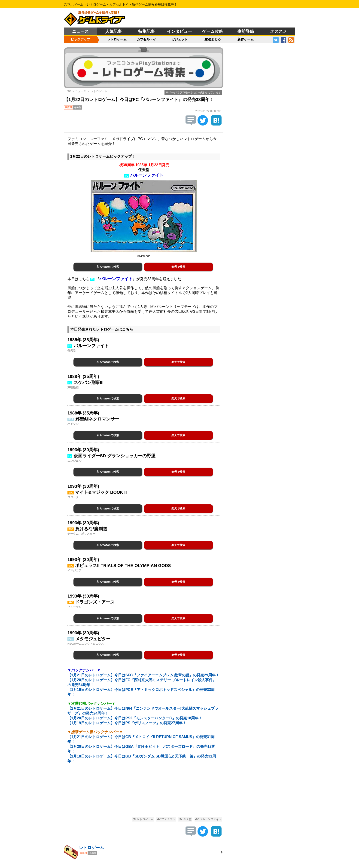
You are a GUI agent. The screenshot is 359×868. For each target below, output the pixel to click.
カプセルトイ (146, 39)
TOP (68, 91)
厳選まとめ (213, 39)
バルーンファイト (208, 819)
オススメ (279, 31)
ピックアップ (80, 39)
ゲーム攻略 (213, 31)
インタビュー (179, 31)
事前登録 (246, 31)
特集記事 (146, 31)
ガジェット (179, 39)
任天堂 (185, 819)
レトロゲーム (117, 39)
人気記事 (113, 31)
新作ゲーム (246, 39)
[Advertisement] (144, 793)
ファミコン (166, 819)
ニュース (80, 31)
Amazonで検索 (108, 267)
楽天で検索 (178, 267)
